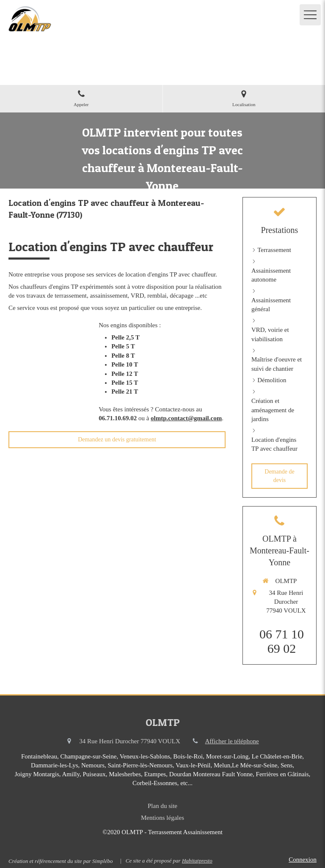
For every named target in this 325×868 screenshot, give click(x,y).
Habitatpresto (197, 861)
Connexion (303, 860)
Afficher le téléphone (232, 741)
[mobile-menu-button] (310, 15)
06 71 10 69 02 (282, 641)
